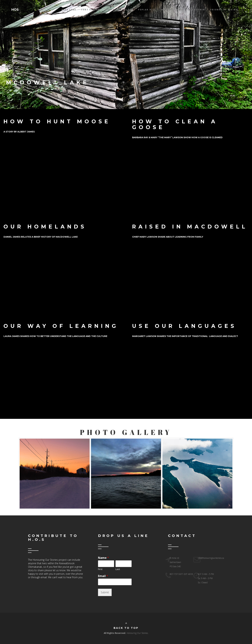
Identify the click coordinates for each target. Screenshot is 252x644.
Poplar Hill (147, 10)
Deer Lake (69, 10)
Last (118, 569)
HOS (15, 10)
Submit (105, 592)
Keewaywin (197, 10)
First (100, 569)
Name (103, 558)
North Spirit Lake (119, 10)
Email (103, 576)
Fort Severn (91, 10)
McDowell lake (172, 10)
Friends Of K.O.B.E (224, 10)
